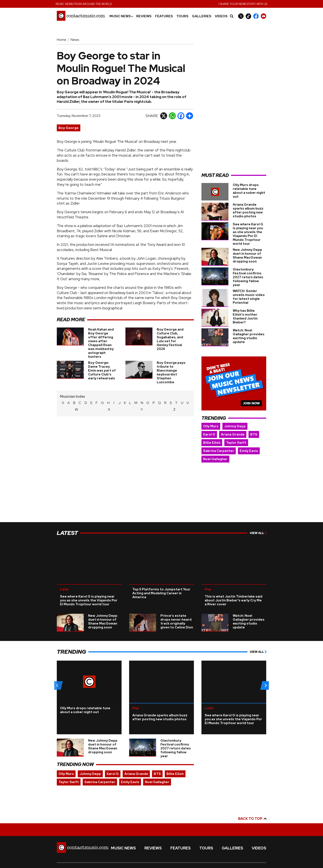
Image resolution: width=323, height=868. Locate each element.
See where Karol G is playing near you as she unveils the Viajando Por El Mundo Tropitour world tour (248, 234)
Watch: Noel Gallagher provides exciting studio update (249, 336)
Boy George (69, 128)
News (75, 40)
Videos (221, 16)
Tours (182, 16)
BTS (254, 434)
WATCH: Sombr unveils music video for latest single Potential (249, 297)
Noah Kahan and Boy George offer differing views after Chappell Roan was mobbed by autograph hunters (101, 343)
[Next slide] (266, 677)
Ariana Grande (233, 434)
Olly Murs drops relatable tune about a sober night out (249, 191)
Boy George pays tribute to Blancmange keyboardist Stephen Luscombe (171, 372)
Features (164, 16)
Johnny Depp (235, 426)
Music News (121, 16)
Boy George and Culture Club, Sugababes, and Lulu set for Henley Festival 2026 (170, 339)
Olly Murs (211, 426)
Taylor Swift (236, 443)
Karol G (209, 434)
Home (62, 40)
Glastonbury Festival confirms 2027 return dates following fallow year (248, 277)
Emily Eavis (249, 451)
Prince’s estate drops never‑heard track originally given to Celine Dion (177, 614)
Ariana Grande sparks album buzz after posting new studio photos (248, 210)
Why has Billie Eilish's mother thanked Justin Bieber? (245, 316)
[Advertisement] (234, 103)
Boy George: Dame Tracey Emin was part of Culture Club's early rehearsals (102, 370)
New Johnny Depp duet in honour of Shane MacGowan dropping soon (247, 256)
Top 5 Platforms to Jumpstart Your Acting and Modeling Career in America (161, 585)
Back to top (252, 811)
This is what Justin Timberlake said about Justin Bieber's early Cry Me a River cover (234, 592)
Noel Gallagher (215, 459)
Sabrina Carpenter (219, 451)
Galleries (202, 16)
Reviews (144, 16)
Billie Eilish (212, 443)
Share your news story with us (243, 4)
